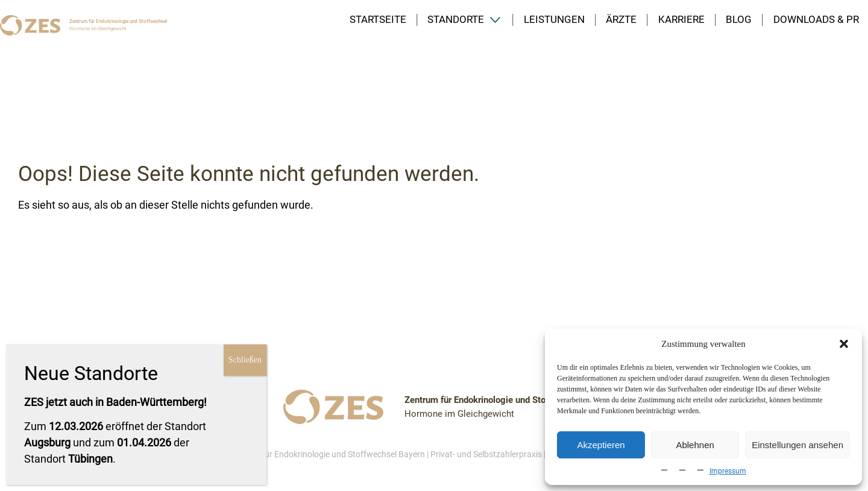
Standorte (456, 20)
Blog (739, 20)
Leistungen (554, 20)
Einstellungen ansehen (797, 445)
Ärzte (621, 20)
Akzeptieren (601, 445)
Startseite (378, 20)
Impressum (728, 471)
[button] (844, 344)
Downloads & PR (816, 20)
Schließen (245, 360)
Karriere (681, 20)
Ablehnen (695, 445)
